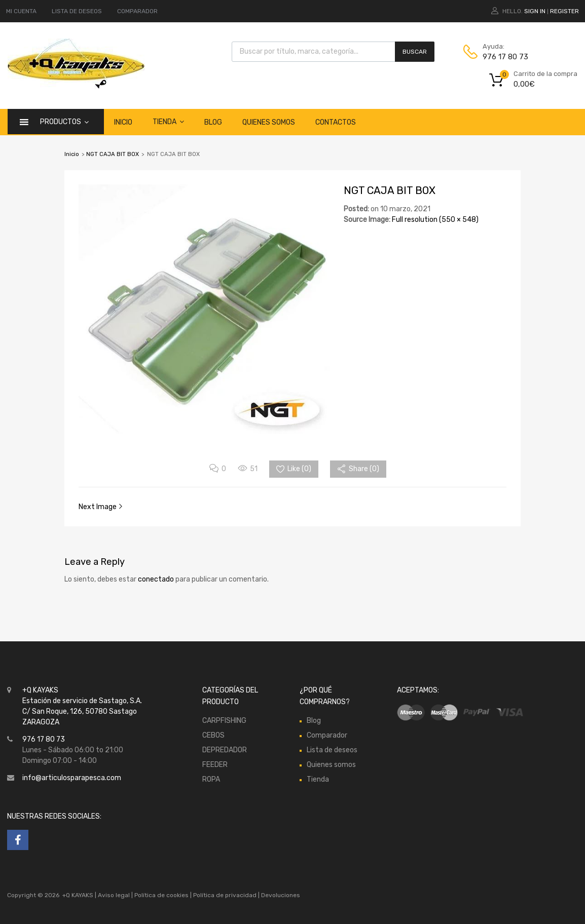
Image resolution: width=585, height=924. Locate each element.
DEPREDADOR (225, 750)
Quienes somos (269, 122)
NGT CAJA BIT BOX (113, 154)
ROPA (211, 779)
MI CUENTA (21, 11)
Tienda (168, 122)
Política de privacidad (226, 895)
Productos (64, 122)
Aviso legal (114, 895)
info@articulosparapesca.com (72, 778)
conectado (156, 579)
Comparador (327, 735)
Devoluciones (280, 895)
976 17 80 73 (505, 57)
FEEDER (215, 765)
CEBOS (213, 735)
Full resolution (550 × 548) (435, 220)
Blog (213, 122)
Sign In (535, 11)
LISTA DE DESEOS (77, 11)
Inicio (123, 122)
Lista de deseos (332, 750)
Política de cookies (161, 895)
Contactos (336, 122)
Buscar (415, 52)
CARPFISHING (224, 721)
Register (564, 11)
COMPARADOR (137, 11)
